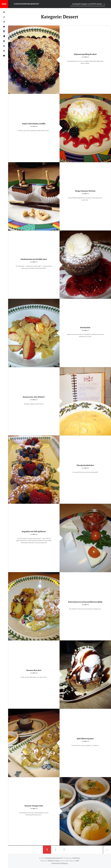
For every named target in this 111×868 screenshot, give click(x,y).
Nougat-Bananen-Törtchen (85, 191)
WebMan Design (53, 861)
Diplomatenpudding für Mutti (85, 54)
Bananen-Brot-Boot (34, 670)
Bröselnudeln (85, 328)
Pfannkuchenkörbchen (85, 465)
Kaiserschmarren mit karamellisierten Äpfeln (85, 602)
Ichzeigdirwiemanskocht (54, 858)
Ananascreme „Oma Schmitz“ (34, 397)
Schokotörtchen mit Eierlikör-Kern (34, 259)
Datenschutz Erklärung (60, 863)
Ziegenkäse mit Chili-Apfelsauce (34, 531)
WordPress (76, 858)
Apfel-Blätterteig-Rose (85, 739)
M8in (77, 861)
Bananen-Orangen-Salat (34, 806)
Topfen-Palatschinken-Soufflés (34, 124)
